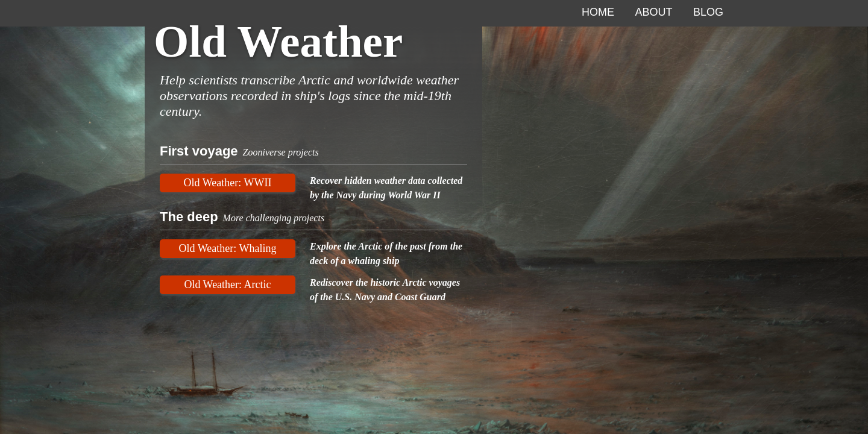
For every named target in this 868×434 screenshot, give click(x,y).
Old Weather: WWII (228, 183)
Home (598, 12)
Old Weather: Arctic (227, 285)
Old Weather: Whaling (228, 248)
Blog (708, 12)
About (654, 12)
